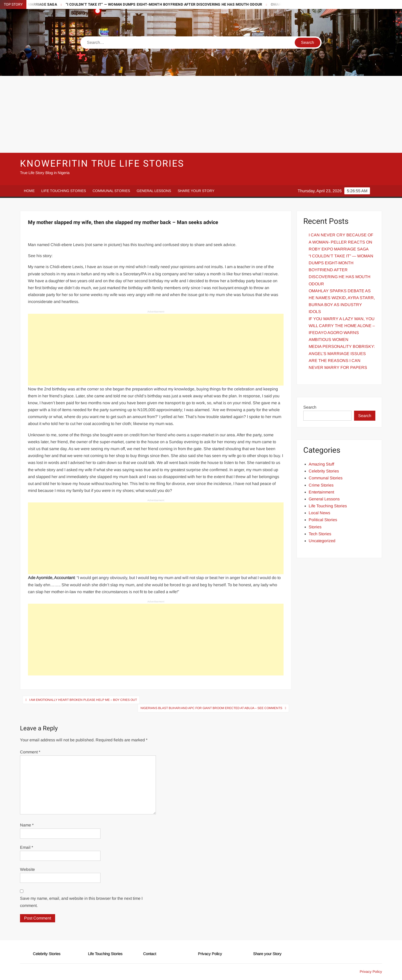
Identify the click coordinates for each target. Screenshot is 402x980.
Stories (315, 527)
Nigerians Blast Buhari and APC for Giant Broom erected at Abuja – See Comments (211, 708)
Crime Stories (321, 485)
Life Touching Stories (64, 191)
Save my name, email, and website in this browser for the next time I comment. (81, 902)
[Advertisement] (201, 114)
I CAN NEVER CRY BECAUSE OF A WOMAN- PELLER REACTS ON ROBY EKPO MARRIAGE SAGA (341, 242)
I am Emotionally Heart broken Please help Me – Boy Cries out (83, 700)
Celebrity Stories (324, 471)
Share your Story (196, 191)
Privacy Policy (210, 954)
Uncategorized (322, 541)
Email (27, 847)
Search (310, 407)
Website (27, 869)
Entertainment (321, 492)
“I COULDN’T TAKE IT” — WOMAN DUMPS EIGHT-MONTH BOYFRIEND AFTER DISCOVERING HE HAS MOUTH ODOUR (171, 4)
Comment (30, 752)
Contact (150, 954)
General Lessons (154, 191)
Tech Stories (320, 534)
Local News (319, 513)
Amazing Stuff (321, 464)
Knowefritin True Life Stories (102, 164)
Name (27, 825)
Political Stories (323, 520)
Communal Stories (111, 191)
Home (29, 191)
